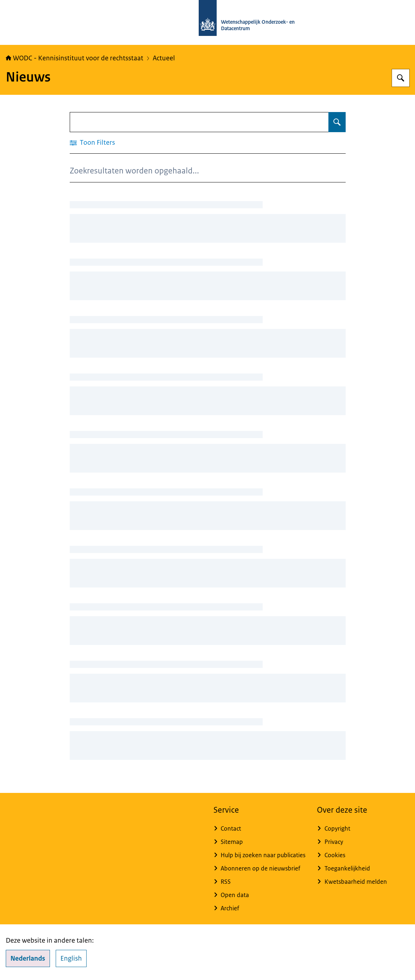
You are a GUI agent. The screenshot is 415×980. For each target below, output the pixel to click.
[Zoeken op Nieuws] (337, 122)
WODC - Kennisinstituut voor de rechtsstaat (75, 58)
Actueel (164, 58)
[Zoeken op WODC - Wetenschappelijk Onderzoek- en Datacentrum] (401, 78)
